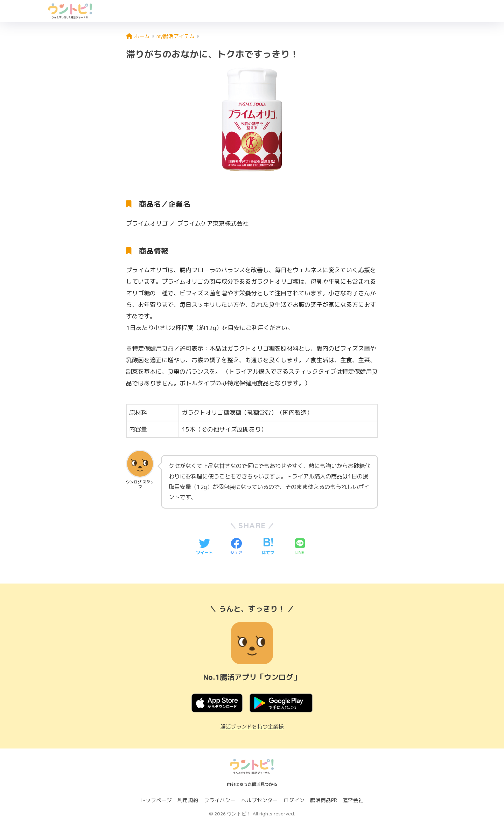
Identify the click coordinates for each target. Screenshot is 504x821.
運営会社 (353, 800)
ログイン (294, 800)
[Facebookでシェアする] (236, 547)
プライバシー (220, 800)
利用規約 (188, 800)
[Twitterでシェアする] (204, 547)
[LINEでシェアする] (300, 547)
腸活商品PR (324, 800)
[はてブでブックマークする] (268, 547)
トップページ (156, 800)
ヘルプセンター (260, 800)
